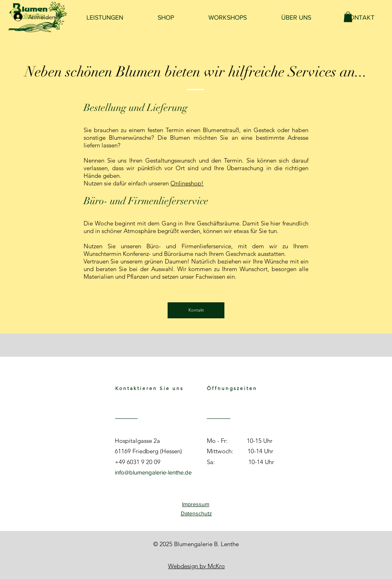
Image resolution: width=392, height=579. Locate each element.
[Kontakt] (196, 310)
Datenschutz (196, 513)
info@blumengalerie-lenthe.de (153, 472)
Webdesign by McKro (196, 566)
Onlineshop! (187, 183)
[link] (348, 17)
